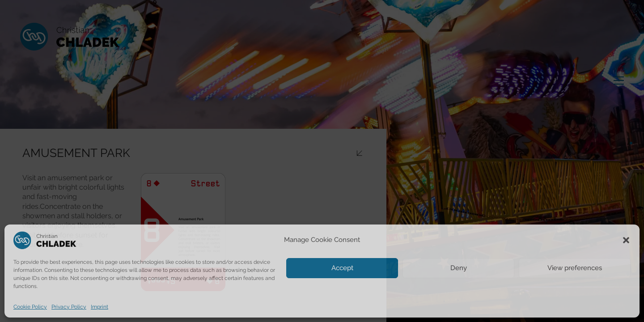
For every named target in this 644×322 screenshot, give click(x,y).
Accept (342, 268)
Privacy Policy (69, 307)
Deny (459, 268)
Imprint (100, 307)
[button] (626, 240)
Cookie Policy (30, 307)
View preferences (575, 268)
